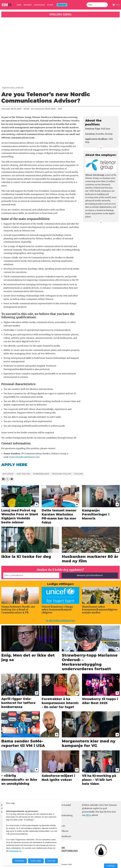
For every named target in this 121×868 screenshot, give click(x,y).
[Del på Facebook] (3, 479)
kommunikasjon (41, 474)
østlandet (8, 474)
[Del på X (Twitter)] (8, 479)
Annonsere (39, 5)
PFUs (88, 815)
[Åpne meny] (117, 5)
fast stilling (23, 474)
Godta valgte (36, 861)
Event (50, 5)
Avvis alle (51, 861)
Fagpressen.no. (15, 851)
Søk (86, 2)
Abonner (62, 5)
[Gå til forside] (7, 5)
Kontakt (28, 5)
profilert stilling (62, 474)
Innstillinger (111, 866)
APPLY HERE (14, 465)
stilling (79, 474)
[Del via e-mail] (12, 479)
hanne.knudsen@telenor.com (24, 457)
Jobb (19, 5)
